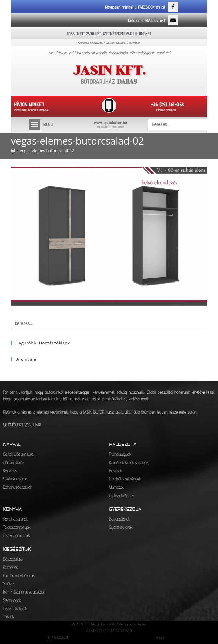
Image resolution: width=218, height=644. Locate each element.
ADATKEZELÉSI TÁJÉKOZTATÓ (109, 631)
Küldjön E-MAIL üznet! (146, 20)
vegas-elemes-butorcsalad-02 (47, 150)
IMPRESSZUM (58, 637)
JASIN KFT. (109, 70)
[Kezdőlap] (13, 150)
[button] (35, 124)
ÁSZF (160, 637)
